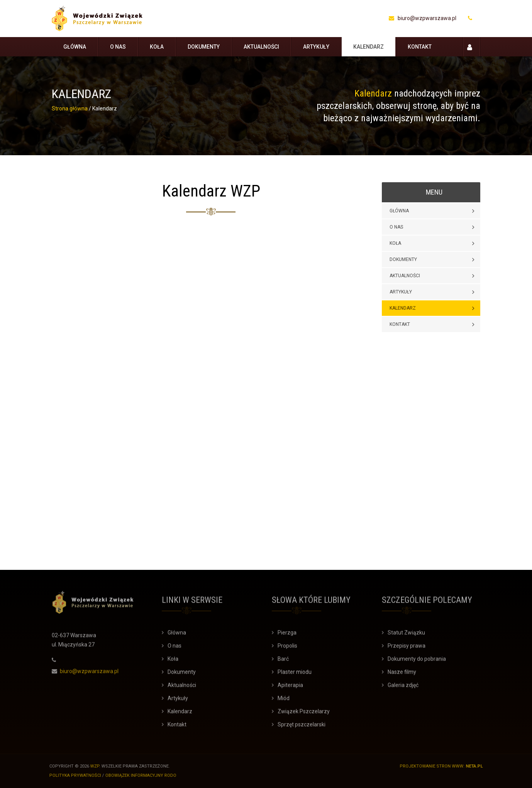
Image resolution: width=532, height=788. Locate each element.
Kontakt (420, 47)
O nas (118, 47)
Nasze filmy (402, 674)
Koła (157, 47)
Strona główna (70, 108)
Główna (75, 47)
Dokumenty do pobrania (417, 661)
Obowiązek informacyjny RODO (138, 775)
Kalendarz (369, 47)
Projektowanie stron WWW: (435, 766)
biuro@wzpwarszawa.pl (423, 18)
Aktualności (261, 47)
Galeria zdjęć (403, 688)
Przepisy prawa (407, 648)
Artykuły (316, 47)
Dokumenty (204, 47)
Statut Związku (406, 635)
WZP (92, 766)
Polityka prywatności (73, 775)
